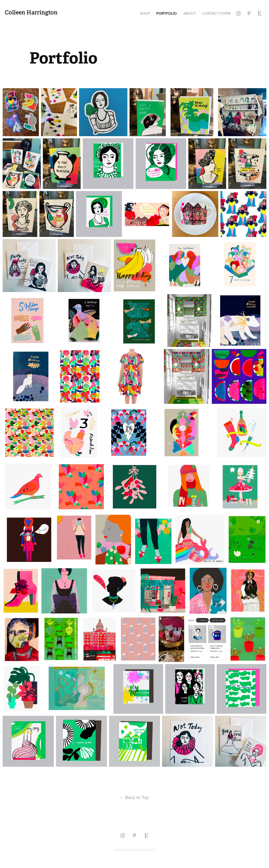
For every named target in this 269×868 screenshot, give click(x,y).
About (190, 13)
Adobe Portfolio (144, 850)
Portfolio (167, 13)
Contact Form (216, 13)
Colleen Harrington (31, 12)
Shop (145, 13)
